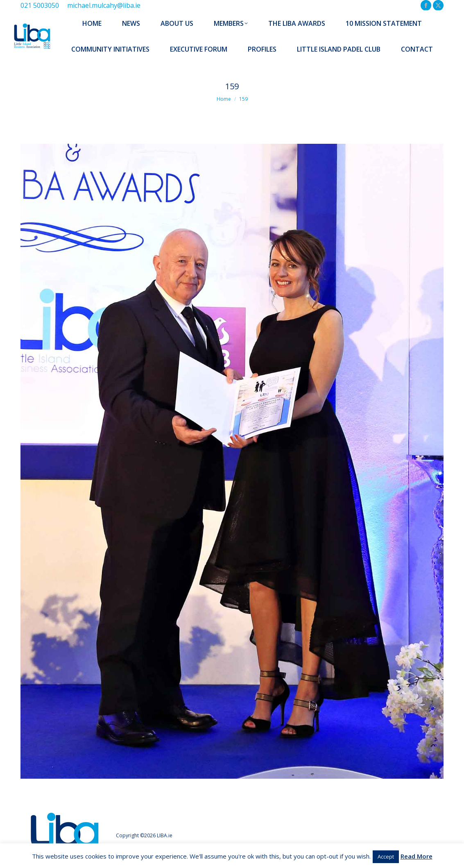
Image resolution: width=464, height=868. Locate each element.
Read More (416, 856)
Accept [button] (386, 857)
